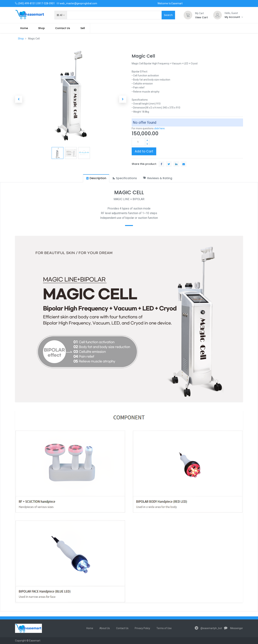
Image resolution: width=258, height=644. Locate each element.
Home (90, 628)
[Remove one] (147, 144)
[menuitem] (24, 28)
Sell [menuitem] (83, 28)
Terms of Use (164, 628)
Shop (21, 39)
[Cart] (188, 15)
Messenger (233, 628)
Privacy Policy (142, 628)
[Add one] (147, 140)
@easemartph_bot (208, 628)
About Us (105, 628)
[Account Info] (234, 17)
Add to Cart (144, 151)
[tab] (96, 178)
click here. (160, 128)
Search (168, 15)
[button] (61, 15)
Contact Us (122, 628)
